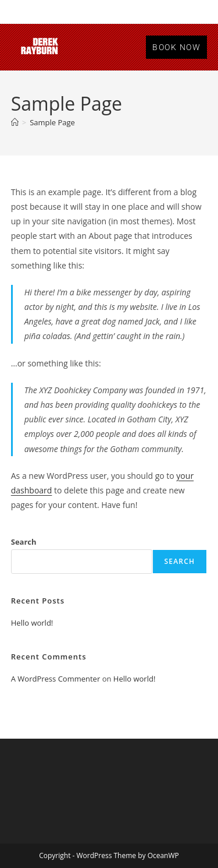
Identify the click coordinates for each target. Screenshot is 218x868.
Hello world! (32, 623)
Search (24, 542)
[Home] (15, 122)
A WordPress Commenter (56, 679)
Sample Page (52, 122)
